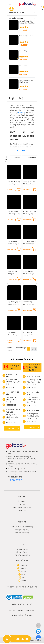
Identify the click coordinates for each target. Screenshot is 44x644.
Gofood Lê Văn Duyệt (33, 393)
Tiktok (22, 574)
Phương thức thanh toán (22, 507)
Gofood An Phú (33, 410)
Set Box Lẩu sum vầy (27, 36)
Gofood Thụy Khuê (12, 375)
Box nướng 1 (24, 51)
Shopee (22, 580)
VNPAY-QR (12, 609)
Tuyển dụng (22, 510)
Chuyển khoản (29, 609)
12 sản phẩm (29, 158)
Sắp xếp (16, 158)
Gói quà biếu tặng (22, 552)
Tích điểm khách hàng (22, 555)
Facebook (22, 565)
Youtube (22, 571)
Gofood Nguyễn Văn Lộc (13, 411)
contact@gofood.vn (20, 469)
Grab (22, 577)
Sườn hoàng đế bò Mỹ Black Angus (27, 81)
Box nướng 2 (24, 65)
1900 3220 (15, 480)
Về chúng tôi (22, 501)
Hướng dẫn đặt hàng (22, 530)
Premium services (22, 549)
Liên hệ (22, 504)
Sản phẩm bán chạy (22, 18)
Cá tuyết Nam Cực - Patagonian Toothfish (27, 22)
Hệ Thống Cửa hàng (22, 359)
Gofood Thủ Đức (34, 377)
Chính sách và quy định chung (22, 527)
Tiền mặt (20, 609)
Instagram (22, 568)
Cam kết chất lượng (22, 533)
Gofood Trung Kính (13, 393)
